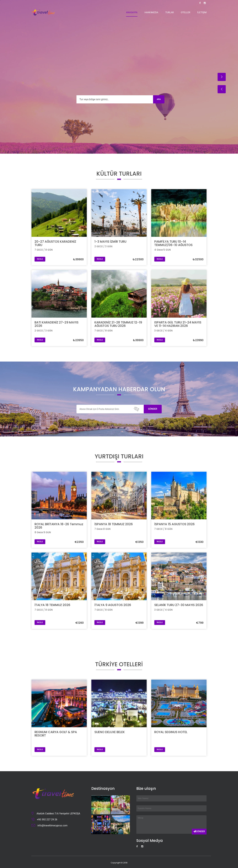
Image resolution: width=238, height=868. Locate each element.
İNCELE (40, 259)
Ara (159, 99)
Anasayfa (132, 12)
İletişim (202, 12)
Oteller (186, 12)
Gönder (153, 409)
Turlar (169, 12)
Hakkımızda (151, 12)
